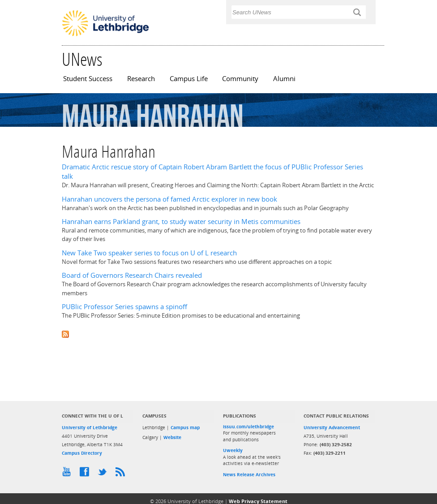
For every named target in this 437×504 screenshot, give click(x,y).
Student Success (88, 79)
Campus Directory (82, 453)
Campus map (185, 427)
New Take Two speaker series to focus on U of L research (149, 253)
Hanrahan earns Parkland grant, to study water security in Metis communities (181, 222)
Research (141, 79)
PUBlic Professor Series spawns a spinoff (124, 307)
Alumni (284, 79)
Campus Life (189, 79)
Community (240, 79)
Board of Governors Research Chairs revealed (132, 275)
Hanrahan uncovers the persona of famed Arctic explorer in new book (169, 199)
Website (172, 437)
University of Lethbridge (90, 427)
